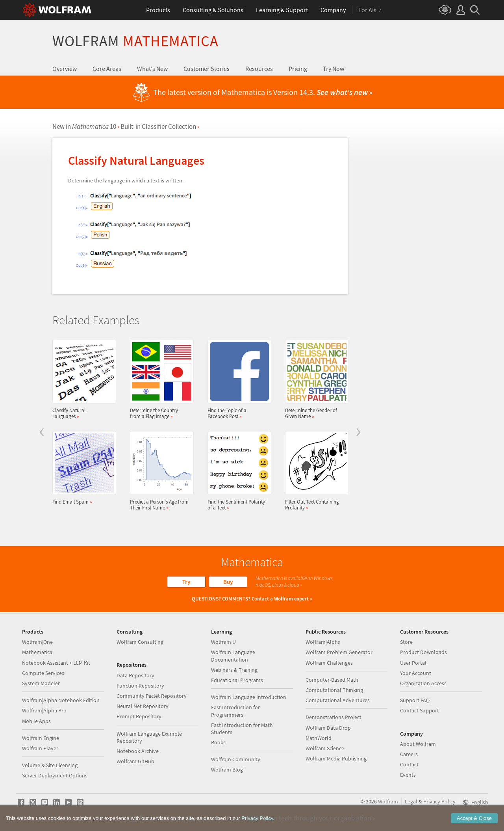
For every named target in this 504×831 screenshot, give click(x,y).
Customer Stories (207, 69)
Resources (259, 69)
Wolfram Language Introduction (249, 697)
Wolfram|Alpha (323, 642)
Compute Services (43, 673)
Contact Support (420, 710)
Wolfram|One (37, 642)
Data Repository (135, 675)
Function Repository (140, 686)
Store (406, 642)
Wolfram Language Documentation (233, 656)
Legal (411, 801)
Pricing (298, 69)
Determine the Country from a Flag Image (159, 379)
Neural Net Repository (143, 706)
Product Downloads (423, 652)
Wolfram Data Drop (328, 728)
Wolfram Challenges (329, 663)
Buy (228, 582)
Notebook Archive (138, 751)
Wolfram (135, 41)
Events (408, 775)
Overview (65, 69)
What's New (152, 69)
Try (186, 582)
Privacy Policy (439, 801)
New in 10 (84, 126)
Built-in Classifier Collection (158, 126)
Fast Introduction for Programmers (235, 711)
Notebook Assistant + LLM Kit (56, 663)
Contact (409, 764)
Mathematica (37, 652)
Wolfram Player (40, 748)
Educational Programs (237, 680)
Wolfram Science (325, 748)
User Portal (413, 663)
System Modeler (41, 683)
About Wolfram (418, 744)
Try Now (334, 69)
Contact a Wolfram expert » (282, 599)
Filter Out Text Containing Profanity (315, 471)
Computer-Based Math (332, 680)
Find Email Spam (82, 468)
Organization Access (423, 683)
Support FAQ (415, 700)
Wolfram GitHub (135, 761)
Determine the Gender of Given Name (315, 379)
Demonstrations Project (334, 717)
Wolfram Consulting (140, 642)
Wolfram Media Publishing (336, 758)
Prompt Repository (139, 716)
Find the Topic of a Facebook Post (237, 379)
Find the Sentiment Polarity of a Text (237, 471)
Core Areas (107, 69)
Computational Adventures (338, 700)
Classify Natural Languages (82, 379)
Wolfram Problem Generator (339, 652)
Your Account (416, 673)
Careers (409, 754)
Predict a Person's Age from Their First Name (159, 471)
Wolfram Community (236, 759)
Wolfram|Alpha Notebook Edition (61, 700)
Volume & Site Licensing (50, 765)
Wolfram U (223, 642)
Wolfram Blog (227, 770)
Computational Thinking (334, 690)
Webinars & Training (234, 670)
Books (218, 742)
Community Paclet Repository (152, 696)
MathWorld (319, 738)
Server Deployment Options (55, 775)
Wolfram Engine (41, 738)
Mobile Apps (36, 721)
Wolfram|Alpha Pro (44, 710)
